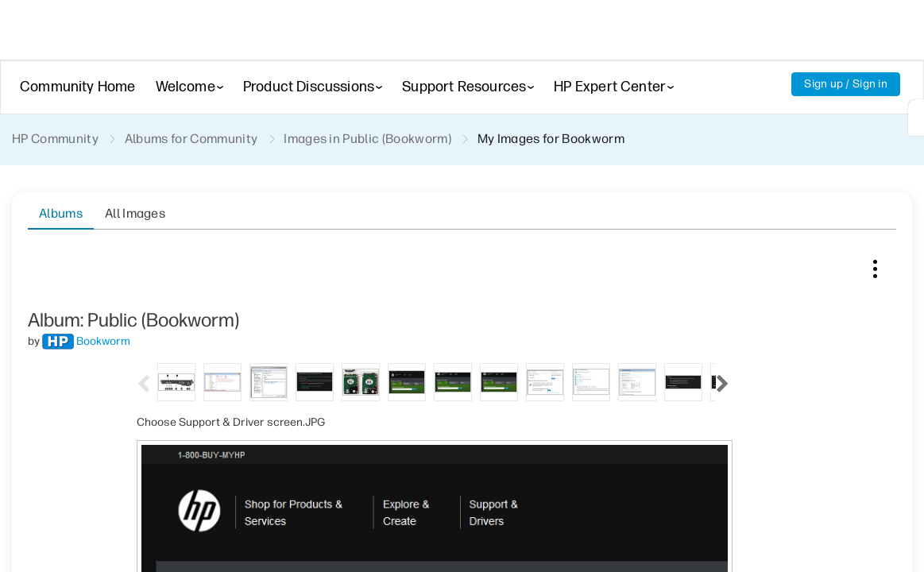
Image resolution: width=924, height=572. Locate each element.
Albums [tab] (61, 213)
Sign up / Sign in (846, 84)
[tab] (176, 325)
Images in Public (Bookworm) (367, 139)
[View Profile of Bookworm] (103, 286)
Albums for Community (191, 139)
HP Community (55, 139)
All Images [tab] (135, 213)
